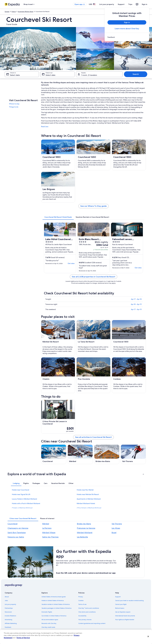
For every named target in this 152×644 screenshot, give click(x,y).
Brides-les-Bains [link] (84, 524)
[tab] (58, 217)
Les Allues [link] (116, 528)
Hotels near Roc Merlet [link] (85, 490)
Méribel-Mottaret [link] (85, 533)
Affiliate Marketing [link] (11, 623)
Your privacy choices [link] (85, 620)
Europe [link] (7, 12)
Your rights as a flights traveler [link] (125, 620)
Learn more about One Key (127, 29)
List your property (107, 4)
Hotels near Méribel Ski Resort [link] (88, 494)
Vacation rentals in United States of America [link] (56, 604)
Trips (130, 4)
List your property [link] (10, 604)
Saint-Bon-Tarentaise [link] (17, 533)
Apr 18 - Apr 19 (136, 304)
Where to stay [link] (14, 104)
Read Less (45, 127)
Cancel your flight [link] (121, 604)
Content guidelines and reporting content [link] (92, 623)
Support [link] (118, 597)
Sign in (145, 4)
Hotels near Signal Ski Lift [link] (21, 494)
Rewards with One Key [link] (49, 623)
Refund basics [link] (120, 608)
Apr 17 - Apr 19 (136, 309)
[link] (127, 37)
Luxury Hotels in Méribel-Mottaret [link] (24, 499)
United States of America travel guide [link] (54, 597)
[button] (76, 474)
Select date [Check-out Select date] (50, 75)
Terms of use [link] (82, 604)
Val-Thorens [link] (117, 524)
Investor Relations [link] (10, 616)
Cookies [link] (81, 601)
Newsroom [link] (8, 612)
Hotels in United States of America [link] (53, 601)
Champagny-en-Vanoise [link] (18, 528)
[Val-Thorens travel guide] (133, 454)
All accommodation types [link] (50, 620)
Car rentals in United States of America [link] (54, 616)
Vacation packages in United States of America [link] (56, 608)
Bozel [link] (114, 533)
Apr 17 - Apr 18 (136, 299)
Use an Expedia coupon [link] (123, 612)
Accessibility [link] (82, 616)
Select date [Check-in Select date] (15, 75)
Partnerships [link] (9, 608)
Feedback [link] (8, 627)
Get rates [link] (71, 263)
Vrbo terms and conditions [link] (87, 612)
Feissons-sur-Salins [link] (16, 537)
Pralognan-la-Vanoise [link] (86, 528)
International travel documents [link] (125, 616)
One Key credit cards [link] (48, 627)
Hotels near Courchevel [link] (20, 490)
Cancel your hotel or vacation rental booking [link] (129, 601)
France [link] (14, 12)
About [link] (7, 597)
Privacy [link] (81, 597)
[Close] (148, 636)
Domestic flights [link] (47, 612)
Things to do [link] (14, 107)
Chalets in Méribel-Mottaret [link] (22, 508)
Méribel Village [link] (49, 533)
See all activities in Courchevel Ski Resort (93, 437)
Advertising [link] (8, 620)
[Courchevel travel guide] (54, 454)
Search (136, 74)
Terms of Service (23, 638)
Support (121, 4)
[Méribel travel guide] (80, 454)
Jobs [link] (6, 601)
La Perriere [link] (47, 528)
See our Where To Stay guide (94, 206)
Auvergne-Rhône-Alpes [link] (26, 12)
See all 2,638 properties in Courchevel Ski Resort (94, 277)
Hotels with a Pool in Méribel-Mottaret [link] (26, 503)
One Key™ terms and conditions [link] (89, 608)
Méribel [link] (46, 524)
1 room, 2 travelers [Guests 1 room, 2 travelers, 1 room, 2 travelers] (89, 75)
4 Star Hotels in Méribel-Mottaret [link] (89, 508)
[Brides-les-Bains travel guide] (107, 454)
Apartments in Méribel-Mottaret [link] (89, 499)
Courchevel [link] (13, 524)
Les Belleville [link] (82, 537)
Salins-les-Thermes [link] (50, 537)
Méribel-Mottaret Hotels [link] (86, 503)
